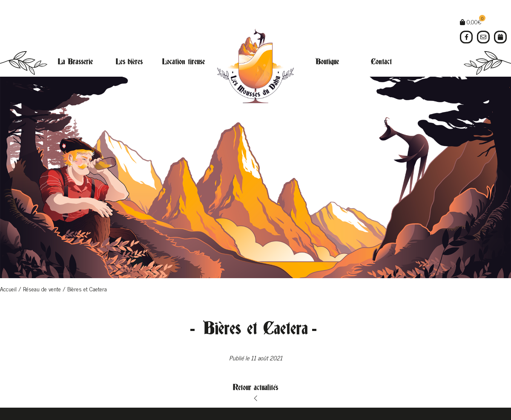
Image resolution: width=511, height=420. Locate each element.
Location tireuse (184, 62)
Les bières (129, 62)
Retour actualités (255, 388)
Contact (381, 62)
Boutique (327, 62)
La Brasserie (75, 62)
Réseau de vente (42, 289)
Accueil (8, 289)
